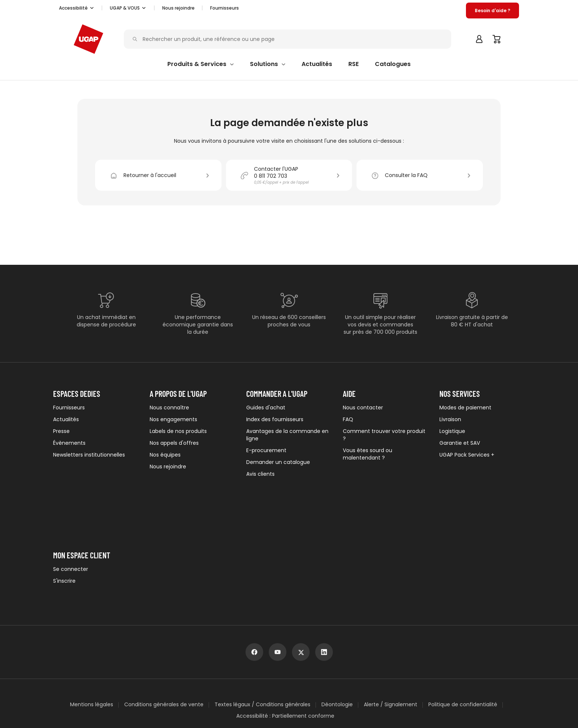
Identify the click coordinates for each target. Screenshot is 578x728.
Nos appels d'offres (174, 443)
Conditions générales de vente (164, 629)
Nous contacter (363, 408)
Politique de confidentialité (463, 629)
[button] (77, 8)
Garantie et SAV (460, 443)
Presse (61, 431)
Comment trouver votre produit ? (384, 435)
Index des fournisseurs (275, 419)
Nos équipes (165, 455)
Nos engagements (173, 419)
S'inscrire (64, 519)
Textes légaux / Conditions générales (262, 629)
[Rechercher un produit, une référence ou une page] (290, 39)
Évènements (69, 443)
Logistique (452, 431)
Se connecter (71, 507)
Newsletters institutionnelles (89, 455)
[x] (301, 576)
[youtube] (278, 576)
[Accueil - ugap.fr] (88, 39)
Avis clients (260, 474)
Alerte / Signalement (391, 629)
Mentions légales (92, 629)
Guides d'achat (266, 408)
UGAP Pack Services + (467, 455)
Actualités (66, 419)
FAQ (348, 419)
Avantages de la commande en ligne (287, 435)
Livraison (450, 419)
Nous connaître (169, 408)
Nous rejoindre (168, 467)
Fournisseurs (224, 8)
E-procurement (266, 450)
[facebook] (254, 576)
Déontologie (337, 629)
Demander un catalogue (278, 462)
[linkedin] (324, 576)
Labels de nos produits (178, 431)
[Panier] (497, 39)
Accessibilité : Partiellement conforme (285, 640)
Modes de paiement (465, 408)
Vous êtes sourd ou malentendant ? (368, 454)
